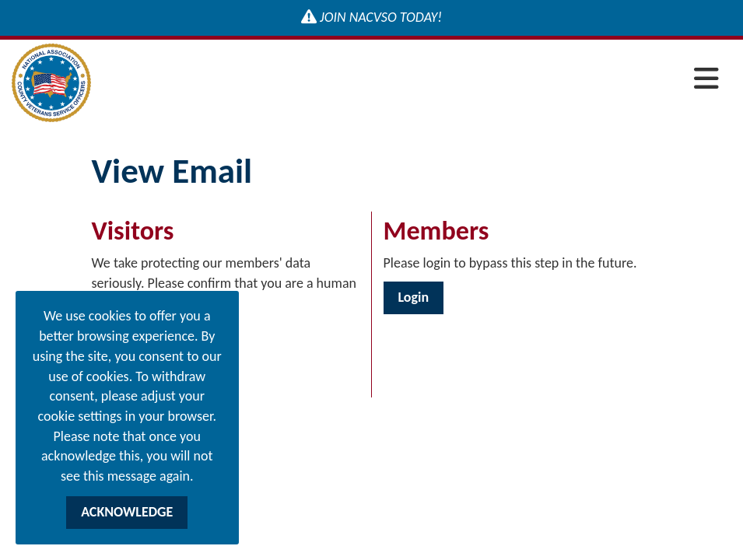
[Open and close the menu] (409, 80)
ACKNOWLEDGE (127, 512)
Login (414, 297)
